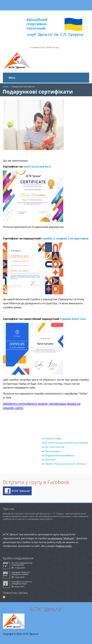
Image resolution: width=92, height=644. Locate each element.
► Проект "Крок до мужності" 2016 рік (64, 464)
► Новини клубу (52, 438)
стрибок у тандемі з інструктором (65, 238)
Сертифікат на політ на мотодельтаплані (22, 583)
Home (6, 86)
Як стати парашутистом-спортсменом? (22, 564)
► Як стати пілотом (53, 447)
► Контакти (49, 460)
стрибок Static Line (73, 319)
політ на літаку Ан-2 (37, 166)
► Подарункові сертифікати (58, 455)
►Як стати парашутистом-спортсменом (65, 443)
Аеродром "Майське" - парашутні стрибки (21, 573)
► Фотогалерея (51, 451)
